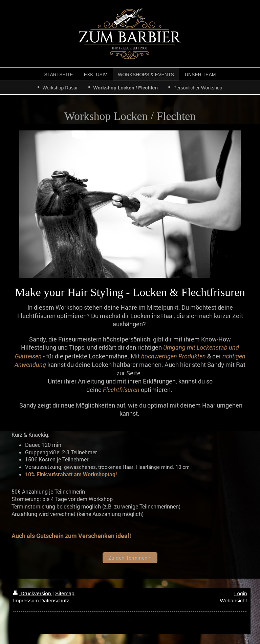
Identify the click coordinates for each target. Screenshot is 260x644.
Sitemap (65, 593)
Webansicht (233, 600)
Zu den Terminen (128, 558)
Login (241, 593)
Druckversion (32, 593)
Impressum (26, 600)
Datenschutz (55, 600)
